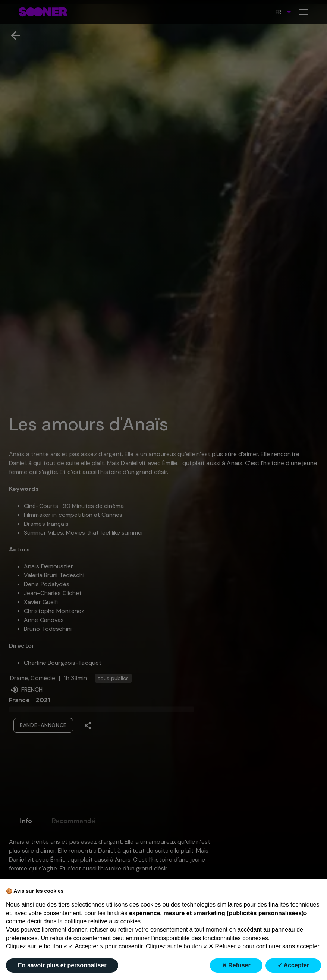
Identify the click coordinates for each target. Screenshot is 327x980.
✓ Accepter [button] (293, 965)
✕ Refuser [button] (236, 965)
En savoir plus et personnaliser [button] (62, 965)
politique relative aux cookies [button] (103, 921)
